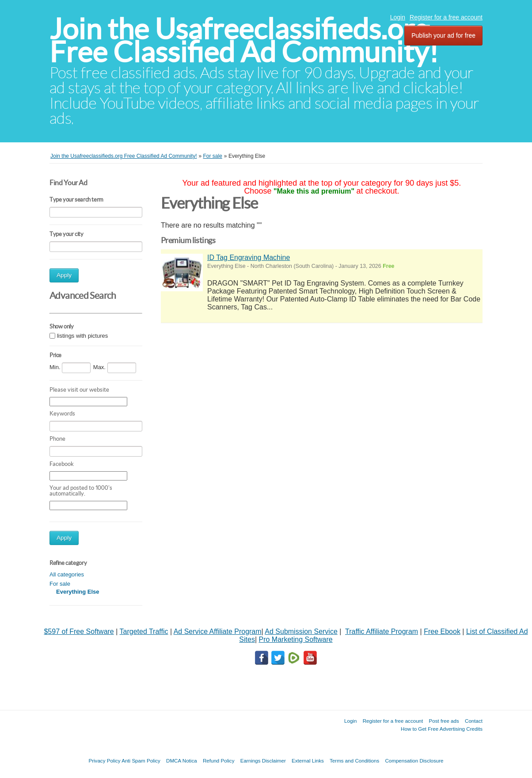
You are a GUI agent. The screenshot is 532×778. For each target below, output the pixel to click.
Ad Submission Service (301, 631)
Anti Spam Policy (141, 761)
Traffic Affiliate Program (382, 631)
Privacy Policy (104, 761)
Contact (474, 721)
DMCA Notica (182, 761)
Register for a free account (446, 17)
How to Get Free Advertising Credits (442, 729)
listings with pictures (83, 336)
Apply (64, 275)
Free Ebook (442, 631)
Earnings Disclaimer (263, 761)
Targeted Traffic (144, 631)
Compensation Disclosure (414, 761)
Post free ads (444, 721)
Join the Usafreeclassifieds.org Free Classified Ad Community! (244, 40)
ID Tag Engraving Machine (249, 257)
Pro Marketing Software (296, 639)
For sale (60, 584)
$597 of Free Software (79, 631)
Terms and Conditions (354, 761)
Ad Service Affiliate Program (218, 631)
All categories (67, 574)
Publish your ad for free (443, 35)
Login (398, 17)
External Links (308, 761)
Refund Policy (219, 761)
